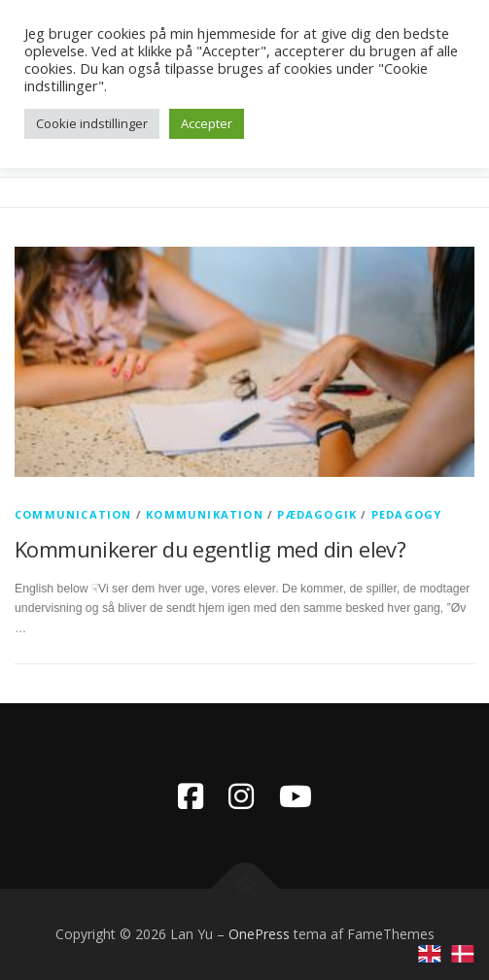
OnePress (259, 934)
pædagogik (317, 514)
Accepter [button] (207, 123)
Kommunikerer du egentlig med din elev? (210, 549)
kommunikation (205, 514)
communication (73, 514)
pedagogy (407, 514)
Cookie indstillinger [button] (92, 123)
